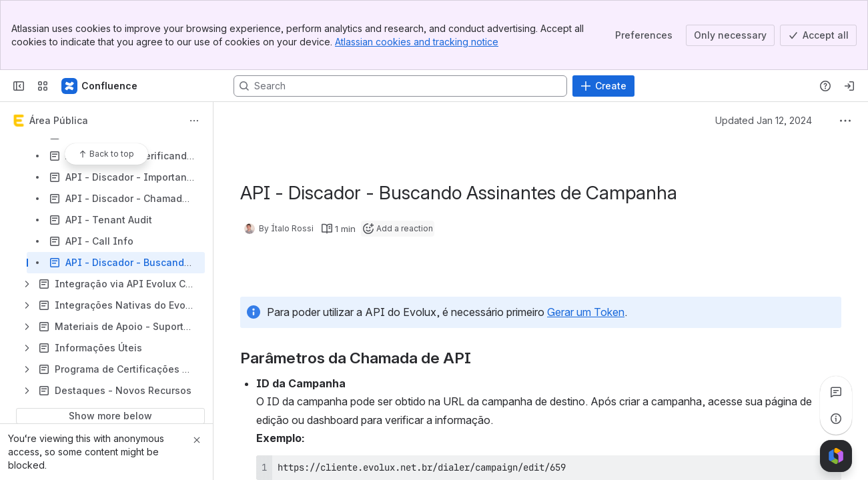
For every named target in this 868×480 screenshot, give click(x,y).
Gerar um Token (586, 312)
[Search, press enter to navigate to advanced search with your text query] (400, 86)
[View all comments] (836, 392)
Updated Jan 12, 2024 (764, 120)
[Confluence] (100, 86)
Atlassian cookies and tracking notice (417, 42)
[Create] (603, 86)
